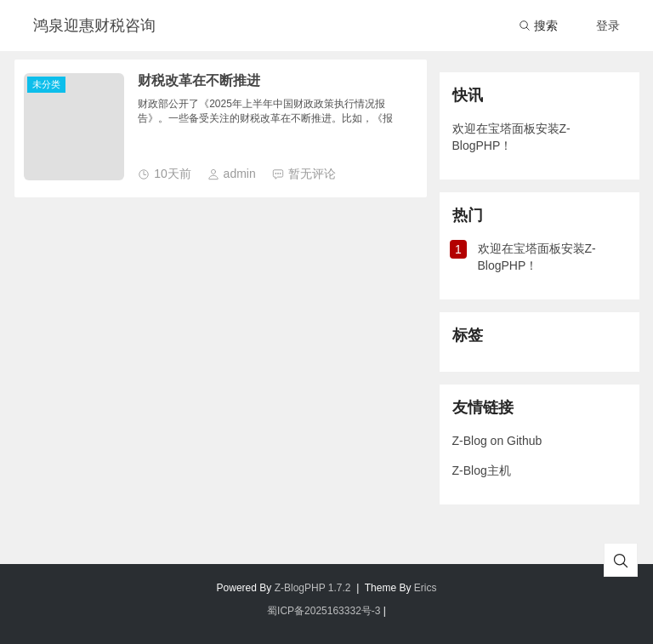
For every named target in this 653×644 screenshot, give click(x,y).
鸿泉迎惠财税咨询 (94, 26)
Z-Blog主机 (482, 470)
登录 (608, 26)
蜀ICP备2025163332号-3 (324, 611)
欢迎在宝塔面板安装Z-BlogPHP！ (511, 137)
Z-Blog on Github (497, 441)
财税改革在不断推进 (199, 80)
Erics (426, 588)
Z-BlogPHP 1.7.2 (313, 588)
